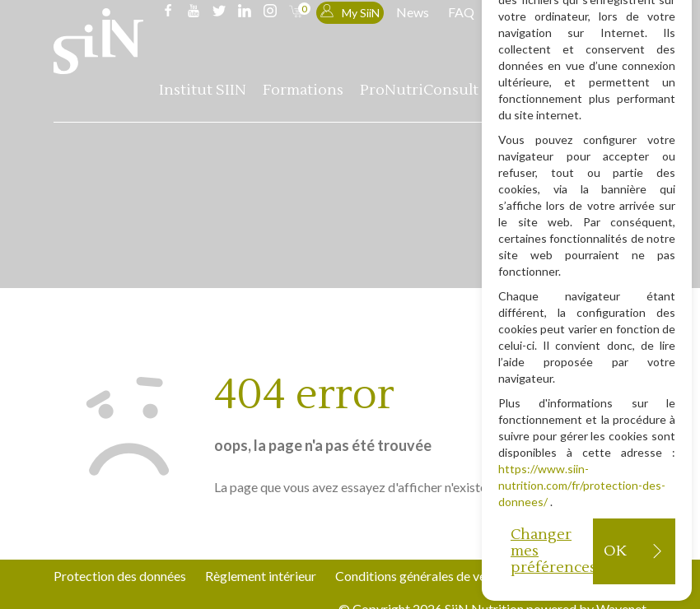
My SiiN (350, 12)
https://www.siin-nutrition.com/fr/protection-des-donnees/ (582, 485)
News (413, 12)
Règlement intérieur (261, 576)
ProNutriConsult (419, 90)
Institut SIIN (203, 90)
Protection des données (120, 576)
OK (615, 551)
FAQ (461, 12)
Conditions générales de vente (420, 576)
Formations (303, 90)
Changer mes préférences (552, 551)
